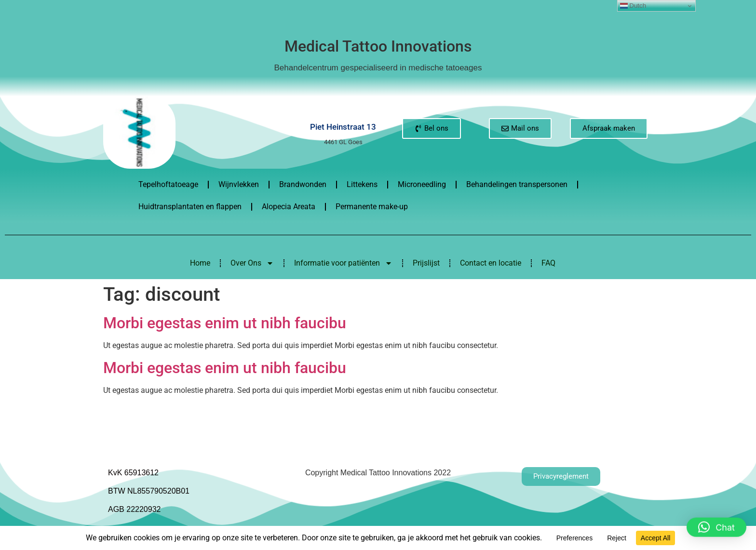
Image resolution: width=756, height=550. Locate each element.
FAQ (548, 263)
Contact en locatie (491, 263)
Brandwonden (303, 184)
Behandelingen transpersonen (517, 184)
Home (200, 263)
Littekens (362, 184)
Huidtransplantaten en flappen (190, 207)
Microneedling (422, 184)
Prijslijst (426, 263)
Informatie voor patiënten (343, 263)
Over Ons (252, 263)
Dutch (633, 6)
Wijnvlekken (239, 184)
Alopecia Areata (289, 207)
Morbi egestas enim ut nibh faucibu (225, 323)
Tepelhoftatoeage (168, 184)
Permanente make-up (372, 207)
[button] (716, 522)
